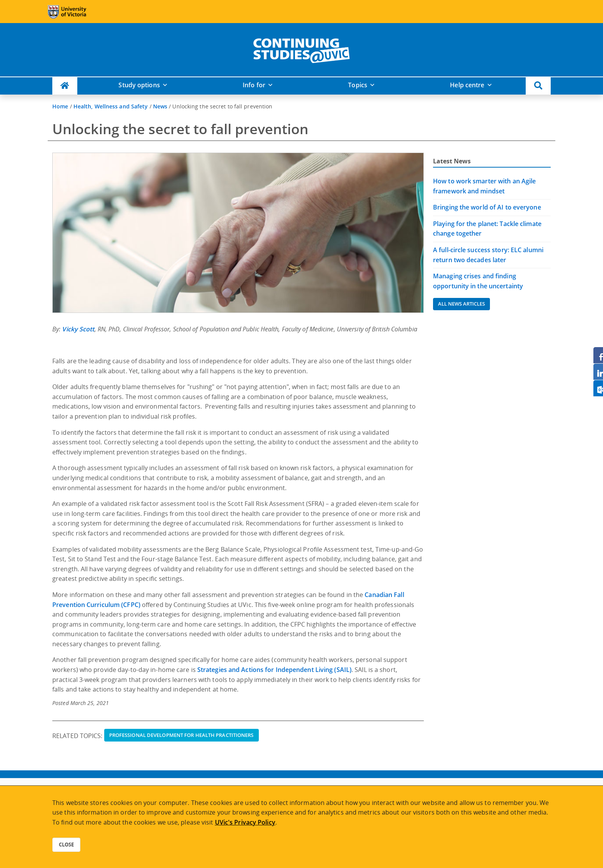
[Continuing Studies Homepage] (65, 86)
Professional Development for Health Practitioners (182, 735)
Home (60, 106)
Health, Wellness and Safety (111, 106)
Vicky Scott (78, 329)
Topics (358, 85)
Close (66, 845)
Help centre (467, 85)
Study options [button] (139, 85)
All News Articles (461, 304)
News (160, 106)
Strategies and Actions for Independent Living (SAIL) (274, 670)
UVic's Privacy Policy (245, 822)
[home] (301, 49)
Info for (254, 85)
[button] (538, 86)
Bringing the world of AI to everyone (487, 207)
